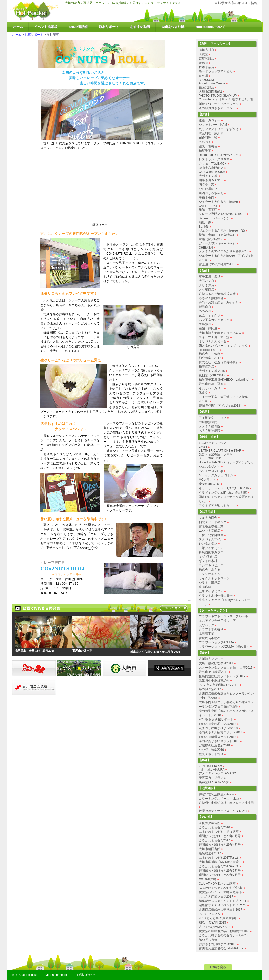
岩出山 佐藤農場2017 (213, 672)
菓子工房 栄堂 (210, 277)
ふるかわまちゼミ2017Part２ (219, 858)
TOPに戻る (218, 967)
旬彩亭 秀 (207, 184)
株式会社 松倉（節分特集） (219, 362)
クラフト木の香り (211, 629)
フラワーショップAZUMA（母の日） (224, 647)
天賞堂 (203, 54)
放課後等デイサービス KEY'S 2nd (223, 811)
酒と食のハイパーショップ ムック (223, 346)
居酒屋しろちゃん (211, 193)
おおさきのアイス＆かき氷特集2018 (224, 251)
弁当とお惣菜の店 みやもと (219, 302)
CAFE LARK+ (208, 206)
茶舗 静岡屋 (208, 328)
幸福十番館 (207, 197)
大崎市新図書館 (210, 849)
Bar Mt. (204, 227)
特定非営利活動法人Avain (216, 794)
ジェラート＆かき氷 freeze (218, 202)
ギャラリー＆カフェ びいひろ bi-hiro (224, 488)
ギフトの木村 (208, 561)
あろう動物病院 (210, 431)
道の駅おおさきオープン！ (217, 108)
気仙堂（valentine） (213, 375)
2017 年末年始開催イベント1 (219, 685)
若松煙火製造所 (210, 823)
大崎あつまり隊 (173, 27)
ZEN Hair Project (210, 766)
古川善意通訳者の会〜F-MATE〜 (221, 948)
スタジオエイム (210, 574)
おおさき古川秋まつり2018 (218, 944)
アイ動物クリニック (213, 418)
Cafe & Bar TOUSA (212, 172)
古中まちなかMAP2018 (215, 927)
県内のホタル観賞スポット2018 (221, 732)
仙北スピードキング (213, 522)
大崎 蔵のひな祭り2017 (216, 663)
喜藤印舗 (205, 587)
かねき (203, 63)
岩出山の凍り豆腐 (211, 384)
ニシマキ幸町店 (210, 531)
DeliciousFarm (209, 350)
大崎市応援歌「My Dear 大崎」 (220, 862)
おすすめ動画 (140, 27)
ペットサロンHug (211, 471)
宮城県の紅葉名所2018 (215, 745)
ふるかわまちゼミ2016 (215, 827)
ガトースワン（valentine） (217, 243)
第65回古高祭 (208, 940)
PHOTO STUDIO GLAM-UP (218, 96)
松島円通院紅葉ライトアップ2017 (222, 676)
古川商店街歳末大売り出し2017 (221, 910)
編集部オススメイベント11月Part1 (223, 901)
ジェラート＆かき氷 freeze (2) (222, 230)
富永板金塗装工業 (211, 526)
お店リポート (34, 35)
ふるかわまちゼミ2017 (215, 840)
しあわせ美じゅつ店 (213, 443)
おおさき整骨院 (210, 426)
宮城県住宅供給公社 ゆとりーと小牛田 (226, 803)
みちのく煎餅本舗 (211, 298)
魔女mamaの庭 (209, 484)
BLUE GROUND (210, 458)
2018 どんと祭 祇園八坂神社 (218, 918)
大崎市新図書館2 (210, 92)
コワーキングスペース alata (219, 799)
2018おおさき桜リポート (216, 719)
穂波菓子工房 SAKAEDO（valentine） (225, 380)
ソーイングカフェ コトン (216, 475)
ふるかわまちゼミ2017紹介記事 (221, 888)
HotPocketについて (210, 27)
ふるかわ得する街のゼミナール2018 (224, 935)
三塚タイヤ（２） (211, 591)
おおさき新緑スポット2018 (218, 737)
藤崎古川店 (207, 50)
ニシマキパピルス (211, 565)
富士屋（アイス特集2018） (218, 264)
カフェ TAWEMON (213, 164)
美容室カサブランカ (213, 778)
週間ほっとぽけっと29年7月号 (220, 875)
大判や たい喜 (208, 176)
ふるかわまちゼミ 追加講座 (219, 832)
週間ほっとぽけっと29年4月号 (220, 845)
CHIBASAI (206, 248)
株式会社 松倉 (210, 354)
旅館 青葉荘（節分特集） (217, 235)
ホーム (18, 27)
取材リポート (109, 27)
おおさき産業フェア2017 (216, 897)
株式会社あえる (210, 570)
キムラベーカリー (211, 388)
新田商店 (205, 307)
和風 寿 (205, 223)
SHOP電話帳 (78, 27)
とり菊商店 (207, 290)
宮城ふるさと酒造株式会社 (217, 294)
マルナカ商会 (208, 518)
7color (203, 447)
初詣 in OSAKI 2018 (213, 923)
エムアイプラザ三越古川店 (217, 621)
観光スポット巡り (211, 754)
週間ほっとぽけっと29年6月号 (220, 871)
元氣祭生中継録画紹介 (214, 681)
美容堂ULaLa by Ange (214, 782)
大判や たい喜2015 (212, 371)
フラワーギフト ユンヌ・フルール (223, 616)
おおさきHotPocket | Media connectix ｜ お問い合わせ (54, 975)
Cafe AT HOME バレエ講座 (217, 884)
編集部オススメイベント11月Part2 (223, 905)
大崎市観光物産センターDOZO (220, 333)
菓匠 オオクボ (210, 315)
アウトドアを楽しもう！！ (217, 506)
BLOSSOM (206, 80)
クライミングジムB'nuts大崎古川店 (223, 493)
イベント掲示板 (46, 27)
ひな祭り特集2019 (212, 750)
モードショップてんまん (216, 71)
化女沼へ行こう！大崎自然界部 (220, 892)
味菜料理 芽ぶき (211, 133)
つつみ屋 (205, 311)
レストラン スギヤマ (214, 159)
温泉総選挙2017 (210, 853)
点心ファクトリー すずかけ (219, 129)
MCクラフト (207, 480)
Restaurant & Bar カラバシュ (219, 155)
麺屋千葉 (205, 151)
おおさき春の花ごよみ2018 (218, 724)
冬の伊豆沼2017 (210, 689)
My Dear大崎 (208, 879)
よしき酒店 (207, 285)
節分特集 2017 (210, 358)
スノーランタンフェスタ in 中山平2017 (226, 668)
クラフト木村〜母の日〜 (216, 596)
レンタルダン (208, 544)
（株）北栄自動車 (211, 535)
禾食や (203, 393)
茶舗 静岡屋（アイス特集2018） (221, 406)
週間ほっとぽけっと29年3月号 (220, 836)
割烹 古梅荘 (208, 146)
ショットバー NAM (213, 125)
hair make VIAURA (212, 770)
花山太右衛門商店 (211, 168)
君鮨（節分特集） (211, 239)
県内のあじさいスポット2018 (219, 741)
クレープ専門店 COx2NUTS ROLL (222, 214)
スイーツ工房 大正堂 (214, 337)
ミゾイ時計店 (208, 557)
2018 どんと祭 (210, 914)
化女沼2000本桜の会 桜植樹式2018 (224, 931)
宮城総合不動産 (210, 638)
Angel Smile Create (212, 83)
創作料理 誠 (208, 138)
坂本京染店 (207, 67)
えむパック (207, 625)
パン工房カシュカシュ (214, 320)
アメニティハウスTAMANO (217, 773)
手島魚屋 (205, 324)
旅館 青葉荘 (208, 210)
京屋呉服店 (207, 59)
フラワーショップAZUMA (216, 642)
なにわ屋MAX (208, 189)
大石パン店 (207, 281)
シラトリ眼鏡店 (210, 583)
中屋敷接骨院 (208, 422)
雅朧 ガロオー (210, 120)
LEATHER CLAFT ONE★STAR (220, 451)
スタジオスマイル (211, 539)
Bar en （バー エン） (215, 218)
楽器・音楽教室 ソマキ (216, 454)
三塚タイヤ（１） (211, 548)
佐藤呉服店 (207, 87)
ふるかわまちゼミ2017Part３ (219, 866)
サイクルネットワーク (214, 578)
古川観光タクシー (211, 659)
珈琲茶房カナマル (211, 180)
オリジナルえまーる (213, 341)
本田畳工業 (207, 634)
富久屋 (203, 76)
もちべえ (205, 142)
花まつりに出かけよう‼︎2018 (218, 728)
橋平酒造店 (207, 367)
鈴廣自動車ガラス (211, 552)
